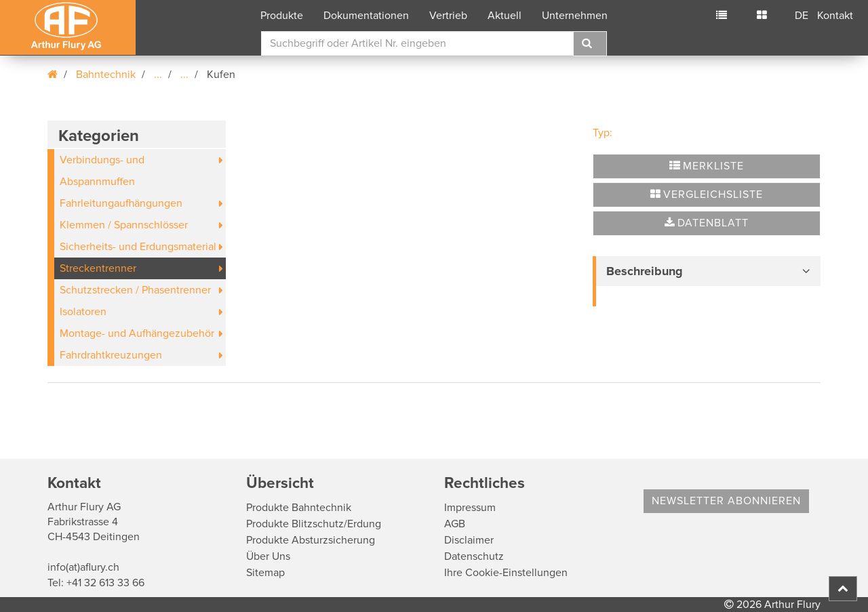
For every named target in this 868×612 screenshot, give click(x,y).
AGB (455, 524)
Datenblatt (707, 223)
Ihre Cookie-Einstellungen (506, 573)
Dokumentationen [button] (366, 16)
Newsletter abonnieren (726, 501)
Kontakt (835, 16)
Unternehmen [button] (575, 16)
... (158, 75)
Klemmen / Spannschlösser (124, 225)
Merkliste (707, 166)
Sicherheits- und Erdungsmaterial (138, 247)
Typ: (603, 133)
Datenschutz (474, 556)
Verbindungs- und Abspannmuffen (102, 171)
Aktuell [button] (505, 16)
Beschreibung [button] (645, 271)
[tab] (707, 271)
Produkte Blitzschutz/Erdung (314, 524)
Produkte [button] (282, 16)
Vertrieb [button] (448, 16)
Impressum (470, 508)
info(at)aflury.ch (83, 567)
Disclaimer (469, 540)
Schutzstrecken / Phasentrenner (135, 290)
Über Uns (268, 556)
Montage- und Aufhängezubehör (137, 333)
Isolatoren (83, 312)
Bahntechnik (106, 75)
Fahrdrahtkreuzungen (111, 355)
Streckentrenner (98, 268)
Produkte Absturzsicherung (311, 540)
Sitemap (265, 573)
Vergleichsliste (707, 195)
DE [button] (802, 16)
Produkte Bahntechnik (299, 508)
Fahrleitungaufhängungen (121, 203)
